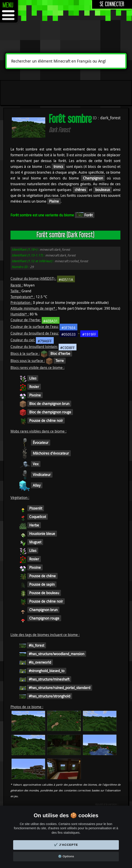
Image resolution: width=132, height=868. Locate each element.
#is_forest (36, 645)
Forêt (85, 215)
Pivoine (35, 395)
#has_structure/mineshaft (49, 679)
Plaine (54, 201)
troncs (58, 167)
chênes (80, 190)
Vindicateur (42, 475)
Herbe (34, 525)
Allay (37, 485)
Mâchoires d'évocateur (51, 453)
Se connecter (112, 4)
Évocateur (41, 443)
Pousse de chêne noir (46, 421)
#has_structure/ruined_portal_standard (60, 688)
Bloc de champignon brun (49, 404)
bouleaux (103, 190)
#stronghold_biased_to (47, 671)
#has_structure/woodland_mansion (57, 654)
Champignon (93, 178)
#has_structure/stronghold (49, 696)
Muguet (35, 542)
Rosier (34, 387)
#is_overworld (40, 662)
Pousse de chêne (42, 576)
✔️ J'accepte (66, 845)
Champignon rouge (44, 618)
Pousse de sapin (42, 584)
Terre (60, 361)
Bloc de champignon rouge (50, 412)
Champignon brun (43, 610)
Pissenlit (36, 508)
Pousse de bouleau (44, 593)
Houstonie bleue (42, 534)
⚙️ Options (66, 856)
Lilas (33, 378)
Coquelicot (38, 517)
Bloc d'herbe (60, 354)
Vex (36, 464)
